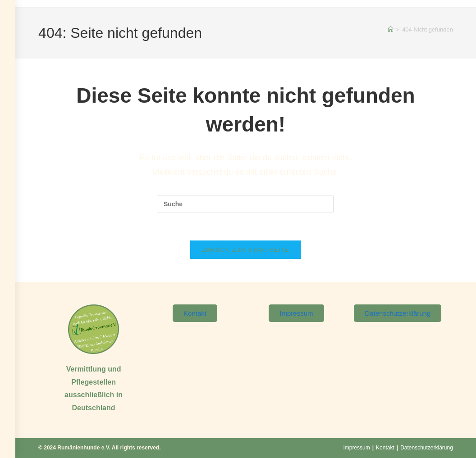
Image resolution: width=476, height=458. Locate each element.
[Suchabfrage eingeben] (246, 204)
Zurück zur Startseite (246, 250)
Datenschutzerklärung (427, 448)
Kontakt (385, 448)
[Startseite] (391, 29)
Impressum (356, 448)
